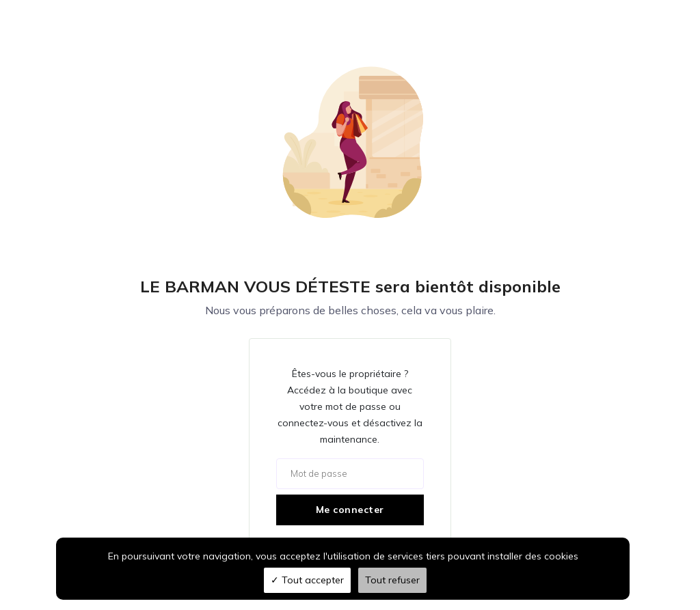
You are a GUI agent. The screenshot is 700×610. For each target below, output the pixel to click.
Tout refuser (392, 580)
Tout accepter (307, 580)
